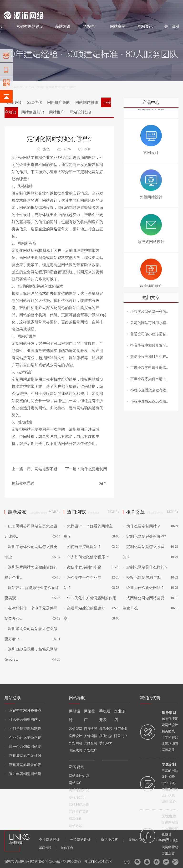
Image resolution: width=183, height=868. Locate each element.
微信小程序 (112, 840)
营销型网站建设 (30, 26)
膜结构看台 (140, 840)
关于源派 (172, 26)
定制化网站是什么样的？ (145, 567)
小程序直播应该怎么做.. (149, 401)
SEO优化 (35, 102)
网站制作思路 (87, 102)
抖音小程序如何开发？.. (149, 345)
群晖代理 (48, 848)
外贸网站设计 (83, 840)
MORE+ (54, 512)
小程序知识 (36, 87)
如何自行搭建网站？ (82, 547)
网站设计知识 (81, 112)
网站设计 (38, 5)
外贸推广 (91, 750)
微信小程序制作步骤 (82, 567)
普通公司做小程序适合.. (149, 334)
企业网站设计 (52, 840)
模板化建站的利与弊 (142, 577)
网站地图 (174, 5)
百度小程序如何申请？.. (149, 379)
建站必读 (14, 102)
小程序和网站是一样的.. (149, 312)
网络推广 (54, 5)
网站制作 (24, 5)
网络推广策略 (59, 102)
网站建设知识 (33, 112)
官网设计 (76, 736)
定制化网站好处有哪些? (144, 536)
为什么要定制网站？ (142, 526)
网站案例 (118, 26)
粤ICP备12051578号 (98, 861)
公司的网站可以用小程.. (149, 323)
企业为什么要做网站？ (143, 588)
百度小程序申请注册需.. (149, 368)
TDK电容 (165, 840)
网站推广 (57, 112)
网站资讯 (145, 26)
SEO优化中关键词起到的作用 (90, 598)
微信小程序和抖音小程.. (149, 356)
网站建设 (9, 5)
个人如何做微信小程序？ (86, 557)
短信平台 (67, 848)
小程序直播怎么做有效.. (149, 390)
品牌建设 (63, 26)
